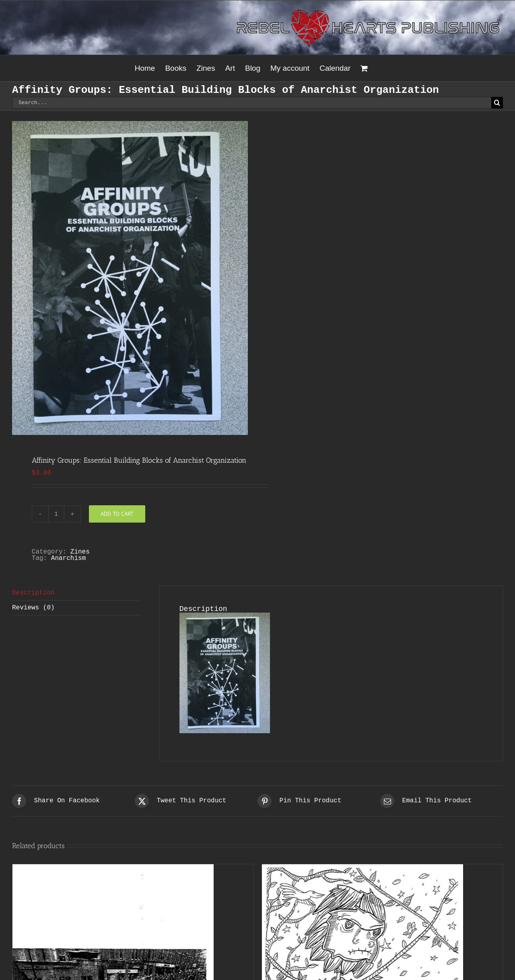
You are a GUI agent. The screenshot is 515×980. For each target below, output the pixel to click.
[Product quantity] (56, 514)
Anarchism (68, 558)
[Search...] (252, 103)
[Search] (497, 103)
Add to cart (117, 514)
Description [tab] (33, 593)
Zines (80, 552)
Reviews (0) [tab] (33, 608)
